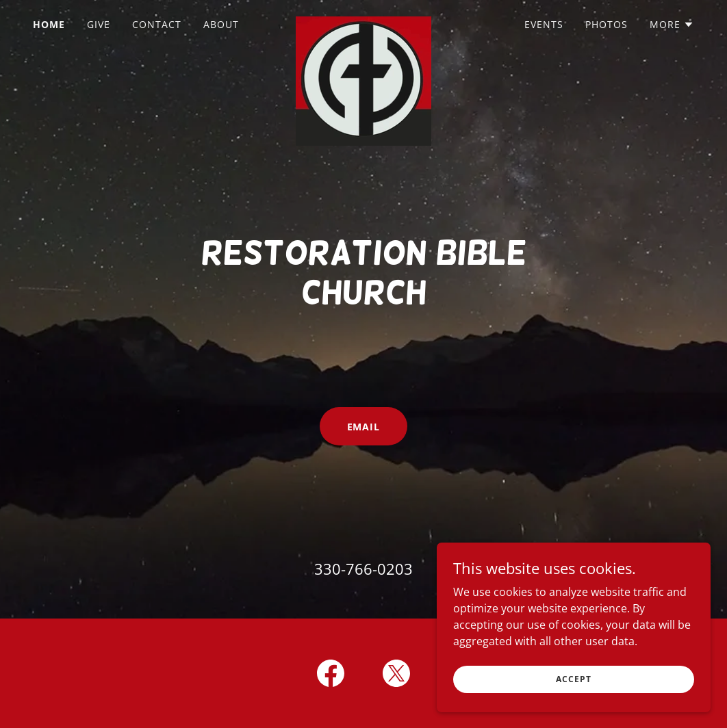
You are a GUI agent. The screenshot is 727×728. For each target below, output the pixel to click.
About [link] (221, 24)
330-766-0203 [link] (363, 569)
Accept (573, 679)
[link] (363, 22)
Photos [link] (607, 24)
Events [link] (544, 24)
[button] (672, 25)
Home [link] (49, 24)
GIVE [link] (99, 24)
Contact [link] (157, 24)
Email (364, 427)
